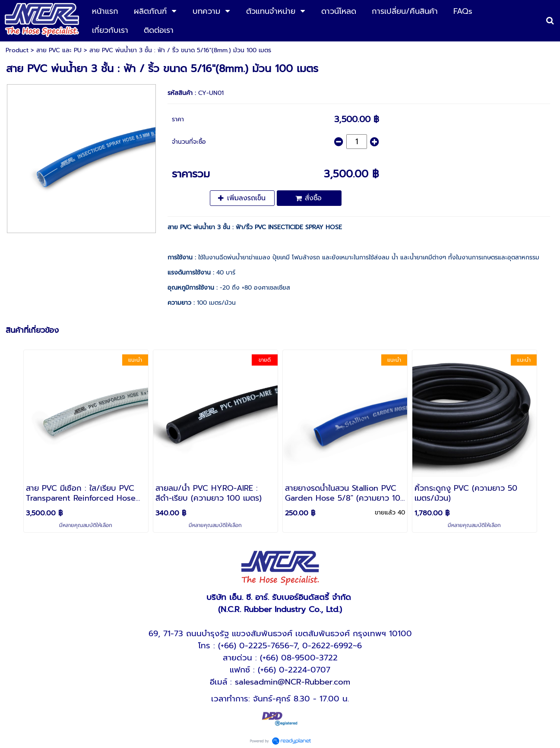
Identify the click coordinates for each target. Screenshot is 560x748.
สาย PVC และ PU (59, 50)
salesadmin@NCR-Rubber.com (293, 682)
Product (17, 50)
